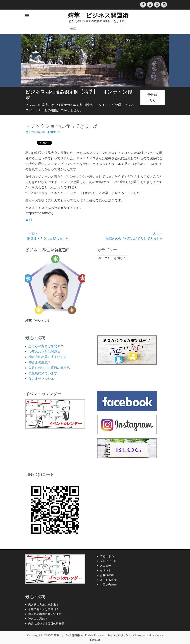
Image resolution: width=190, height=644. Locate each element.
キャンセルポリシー (119, 635)
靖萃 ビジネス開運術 (98, 15)
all (31, 220)
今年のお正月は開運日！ (46, 351)
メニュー (105, 566)
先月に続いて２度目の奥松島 (49, 368)
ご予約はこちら (153, 97)
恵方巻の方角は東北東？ (46, 346)
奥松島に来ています (43, 373)
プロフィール (108, 561)
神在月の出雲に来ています (48, 357)
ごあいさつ (107, 556)
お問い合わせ (108, 585)
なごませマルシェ (41, 378)
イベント (105, 570)
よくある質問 (108, 580)
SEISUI (55, 132)
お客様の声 (107, 575)
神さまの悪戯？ (40, 362)
